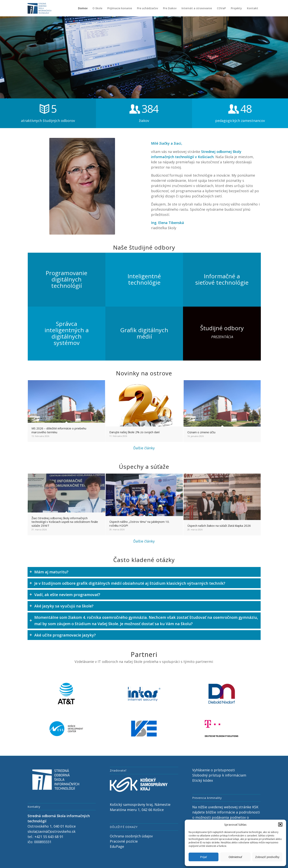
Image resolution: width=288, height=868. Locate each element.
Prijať (204, 857)
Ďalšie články (144, 448)
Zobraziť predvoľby (267, 857)
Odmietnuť (236, 857)
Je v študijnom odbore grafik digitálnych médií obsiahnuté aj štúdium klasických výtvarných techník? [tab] (127, 583)
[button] (280, 824)
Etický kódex (203, 780)
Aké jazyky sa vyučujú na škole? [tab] (61, 606)
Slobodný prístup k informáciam (219, 775)
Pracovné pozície (124, 841)
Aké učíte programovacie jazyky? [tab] (63, 635)
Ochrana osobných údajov (131, 836)
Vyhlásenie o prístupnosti (214, 770)
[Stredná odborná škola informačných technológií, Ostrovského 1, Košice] (39, 8)
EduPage (117, 846)
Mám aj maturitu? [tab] (49, 572)
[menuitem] (83, 8)
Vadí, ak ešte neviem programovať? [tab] (65, 595)
